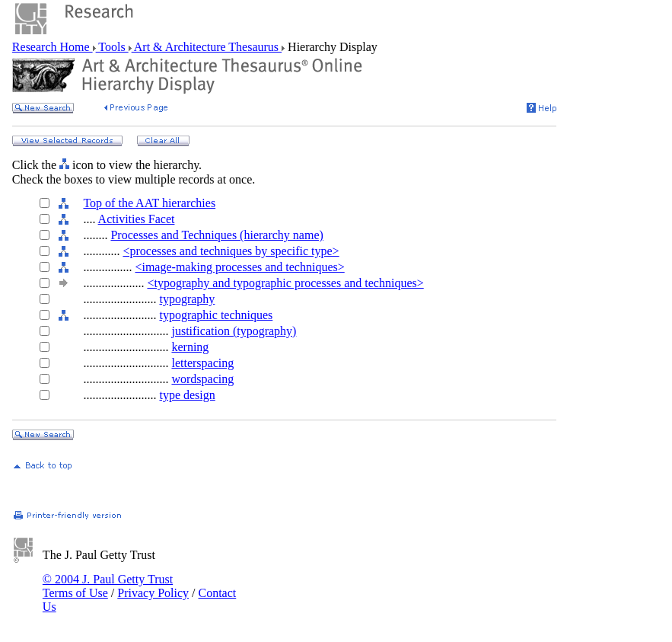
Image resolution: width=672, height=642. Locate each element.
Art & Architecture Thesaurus (207, 47)
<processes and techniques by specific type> (231, 251)
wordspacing (202, 379)
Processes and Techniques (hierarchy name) (217, 235)
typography (187, 299)
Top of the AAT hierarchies (149, 203)
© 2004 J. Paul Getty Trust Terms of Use (108, 586)
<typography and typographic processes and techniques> (285, 283)
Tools (112, 47)
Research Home (53, 47)
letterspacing (202, 363)
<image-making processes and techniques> (239, 267)
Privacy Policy (153, 593)
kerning (190, 347)
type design (187, 395)
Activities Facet (137, 219)
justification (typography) (234, 331)
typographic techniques (216, 315)
